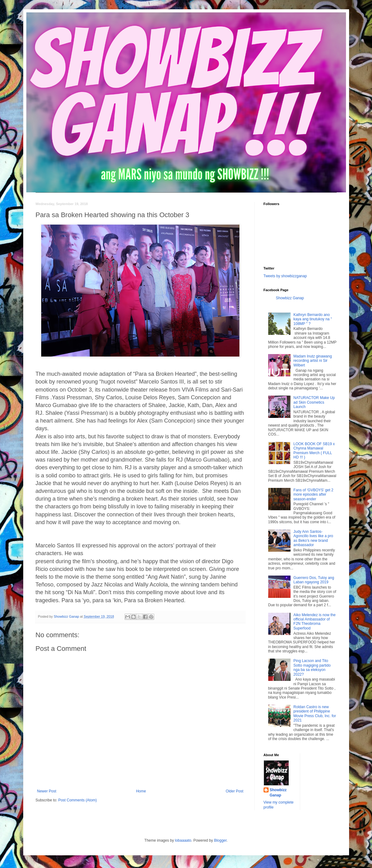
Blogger (220, 840)
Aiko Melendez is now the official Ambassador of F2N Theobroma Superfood (314, 622)
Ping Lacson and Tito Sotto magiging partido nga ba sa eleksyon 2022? (312, 667)
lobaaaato (183, 840)
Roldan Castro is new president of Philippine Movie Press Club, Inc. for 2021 (315, 714)
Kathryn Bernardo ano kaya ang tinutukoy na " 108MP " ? (313, 319)
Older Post (235, 791)
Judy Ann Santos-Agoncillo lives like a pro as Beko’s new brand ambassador (313, 538)
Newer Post (47, 791)
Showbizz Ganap (290, 298)
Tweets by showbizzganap (285, 276)
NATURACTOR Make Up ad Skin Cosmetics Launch (314, 402)
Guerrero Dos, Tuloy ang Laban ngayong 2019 (314, 580)
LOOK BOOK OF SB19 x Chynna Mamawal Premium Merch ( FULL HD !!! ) (314, 451)
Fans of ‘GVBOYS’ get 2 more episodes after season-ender (313, 495)
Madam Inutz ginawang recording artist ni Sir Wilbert (313, 361)
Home (141, 791)
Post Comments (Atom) (78, 800)
